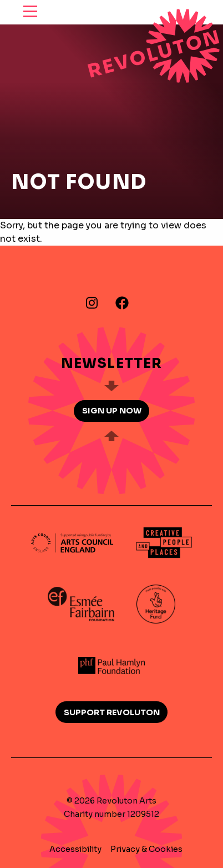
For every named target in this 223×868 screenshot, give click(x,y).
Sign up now (112, 411)
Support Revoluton (112, 712)
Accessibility (75, 849)
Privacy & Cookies (146, 849)
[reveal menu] (30, 12)
